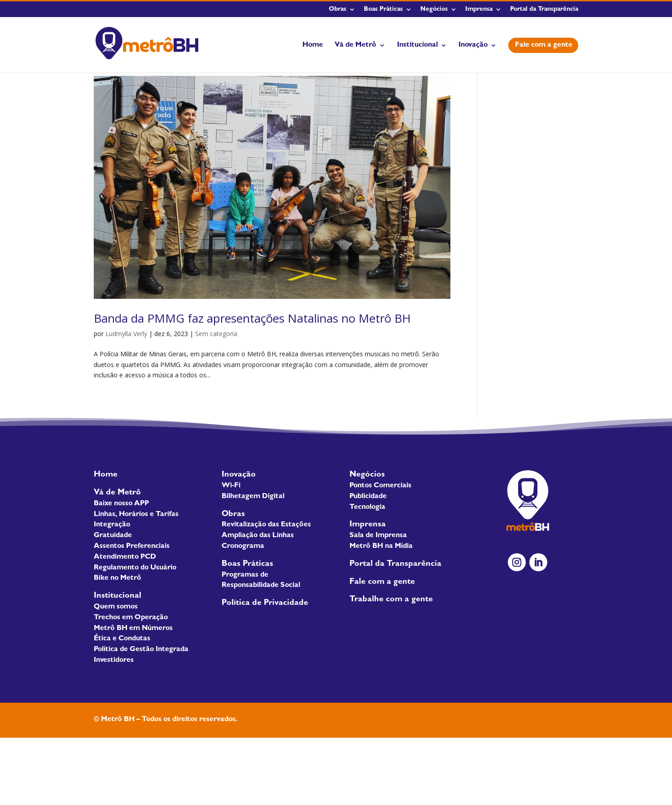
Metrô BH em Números (133, 629)
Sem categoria (216, 334)
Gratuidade (113, 536)
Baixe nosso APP (121, 504)
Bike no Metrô (118, 578)
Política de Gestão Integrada (141, 650)
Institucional (417, 46)
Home (313, 46)
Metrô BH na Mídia (381, 547)
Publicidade (368, 497)
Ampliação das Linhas (258, 536)
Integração (112, 525)
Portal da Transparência (544, 9)
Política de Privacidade (265, 604)
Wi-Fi (231, 486)
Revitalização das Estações (266, 525)
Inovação (473, 46)
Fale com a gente (544, 45)
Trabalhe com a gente (391, 600)
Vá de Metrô (356, 46)
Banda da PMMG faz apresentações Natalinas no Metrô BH (252, 318)
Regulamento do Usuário (135, 568)
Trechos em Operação (131, 618)
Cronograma (243, 547)
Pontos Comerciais (380, 486)
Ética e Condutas (122, 639)
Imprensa (479, 9)
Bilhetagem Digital (253, 497)
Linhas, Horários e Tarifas (136, 515)
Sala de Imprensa (378, 536)
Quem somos (116, 607)
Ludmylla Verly (126, 334)
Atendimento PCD (125, 557)
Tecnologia (367, 507)
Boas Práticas (383, 9)
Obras (338, 9)
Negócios (434, 9)
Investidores (114, 661)
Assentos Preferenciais (132, 547)
